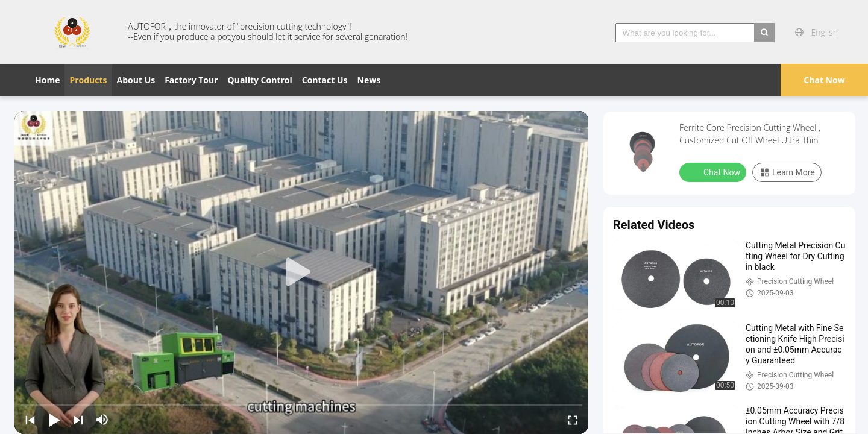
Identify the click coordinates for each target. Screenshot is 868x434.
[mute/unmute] (102, 420)
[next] (78, 420)
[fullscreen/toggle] (573, 420)
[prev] (30, 420)
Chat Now (824, 80)
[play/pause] (54, 420)
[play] (301, 272)
